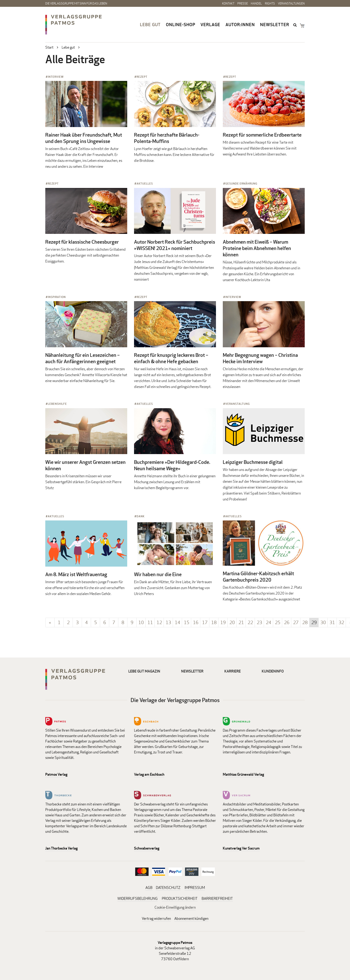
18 (214, 622)
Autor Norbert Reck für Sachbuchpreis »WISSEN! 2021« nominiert (175, 245)
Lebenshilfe (57, 404)
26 (287, 622)
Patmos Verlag (56, 774)
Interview (56, 77)
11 (150, 622)
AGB (149, 888)
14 (178, 622)
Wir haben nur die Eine (158, 574)
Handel (256, 3)
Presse (243, 3)
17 (205, 622)
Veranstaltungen (291, 3)
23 (259, 622)
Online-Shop (181, 25)
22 (250, 622)
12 (159, 622)
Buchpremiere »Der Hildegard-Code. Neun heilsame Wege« (172, 465)
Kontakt (228, 3)
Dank (141, 516)
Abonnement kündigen (191, 919)
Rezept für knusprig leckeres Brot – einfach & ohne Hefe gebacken (171, 358)
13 (168, 622)
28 (305, 622)
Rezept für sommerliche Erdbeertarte (262, 135)
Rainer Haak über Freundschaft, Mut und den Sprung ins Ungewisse (84, 138)
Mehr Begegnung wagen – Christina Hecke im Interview (260, 358)
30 (323, 622)
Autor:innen (240, 25)
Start (49, 47)
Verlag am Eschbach (149, 774)
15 (187, 622)
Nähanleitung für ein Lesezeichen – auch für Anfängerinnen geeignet (82, 358)
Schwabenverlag (147, 848)
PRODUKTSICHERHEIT (180, 899)
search (295, 25)
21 (241, 622)
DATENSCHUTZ (168, 888)
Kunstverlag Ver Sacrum (241, 848)
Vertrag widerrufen (156, 919)
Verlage (210, 25)
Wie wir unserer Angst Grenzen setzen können (85, 465)
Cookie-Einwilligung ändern (175, 907)
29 (314, 622)
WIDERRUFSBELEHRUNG (138, 899)
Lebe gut (150, 25)
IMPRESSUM (195, 888)
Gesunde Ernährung (241, 184)
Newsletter (275, 25)
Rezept (142, 77)
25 (278, 622)
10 (141, 622)
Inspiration (57, 297)
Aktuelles (145, 184)
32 (341, 622)
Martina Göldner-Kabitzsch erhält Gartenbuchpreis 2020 (258, 577)
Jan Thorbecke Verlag (61, 848)
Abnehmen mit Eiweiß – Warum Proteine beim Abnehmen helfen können (257, 248)
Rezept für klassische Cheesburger (82, 242)
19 (223, 622)
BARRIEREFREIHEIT (217, 899)
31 (332, 622)
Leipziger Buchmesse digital (253, 462)
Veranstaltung (238, 404)
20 (232, 622)
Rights (270, 3)
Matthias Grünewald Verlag (243, 774)
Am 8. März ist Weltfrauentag (76, 574)
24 (269, 622)
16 (196, 622)
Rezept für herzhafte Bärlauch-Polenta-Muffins (167, 138)
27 (296, 622)
